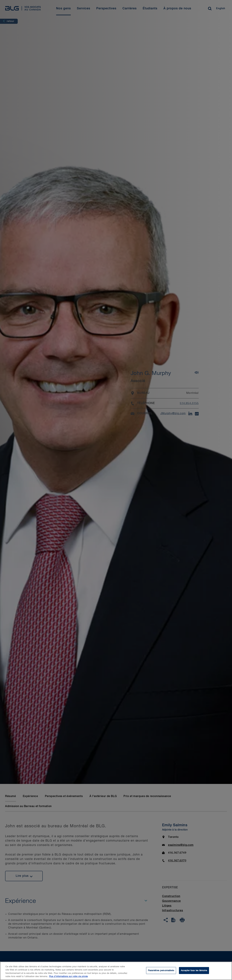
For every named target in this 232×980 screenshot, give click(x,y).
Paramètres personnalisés (161, 973)
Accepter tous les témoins (194, 973)
